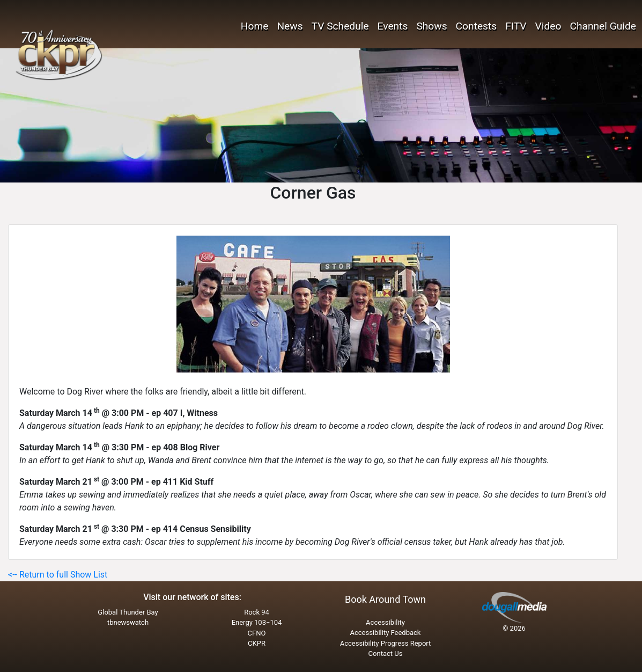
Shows (431, 26)
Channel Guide (603, 26)
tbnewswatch (128, 622)
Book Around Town (385, 599)
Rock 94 (257, 612)
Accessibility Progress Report (386, 643)
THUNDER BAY (124, 43)
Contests (477, 26)
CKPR (257, 643)
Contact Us (386, 653)
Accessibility (385, 622)
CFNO (257, 633)
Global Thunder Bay (128, 612)
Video (548, 26)
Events (393, 26)
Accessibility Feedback (386, 633)
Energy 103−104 (257, 622)
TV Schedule (340, 26)
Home (255, 26)
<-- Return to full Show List (58, 575)
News (290, 26)
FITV (516, 26)
